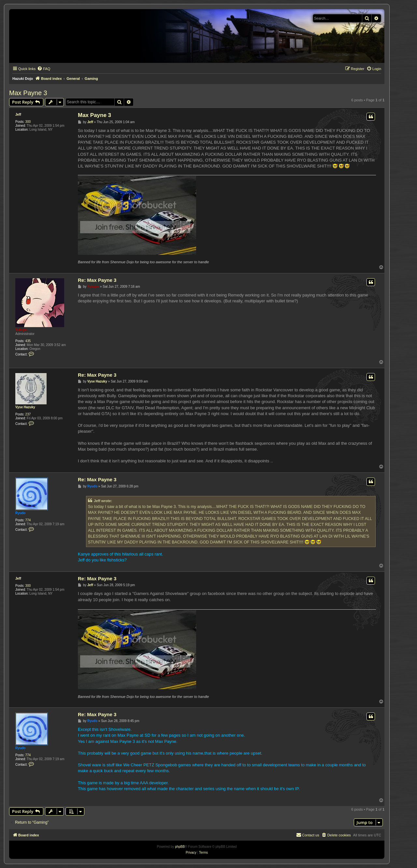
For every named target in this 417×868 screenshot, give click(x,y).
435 (28, 341)
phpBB (180, 847)
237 (28, 414)
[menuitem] (44, 69)
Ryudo (20, 513)
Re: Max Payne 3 (97, 280)
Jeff (18, 115)
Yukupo (21, 330)
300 (28, 122)
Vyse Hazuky (25, 407)
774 (28, 520)
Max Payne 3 (28, 93)
